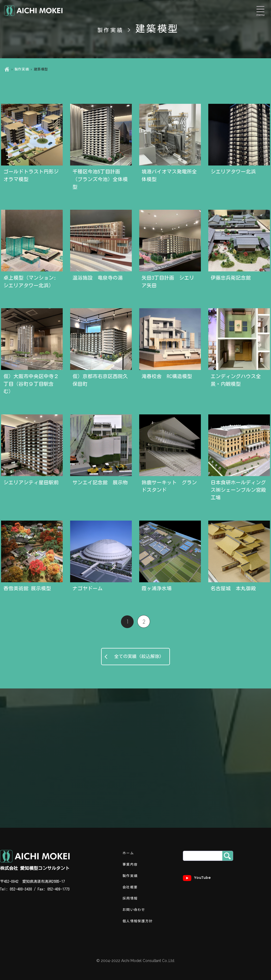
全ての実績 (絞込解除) (136, 656)
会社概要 (130, 887)
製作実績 (22, 69)
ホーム (128, 853)
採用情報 (130, 898)
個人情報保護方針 (138, 921)
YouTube (197, 878)
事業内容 (130, 864)
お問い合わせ (134, 910)
